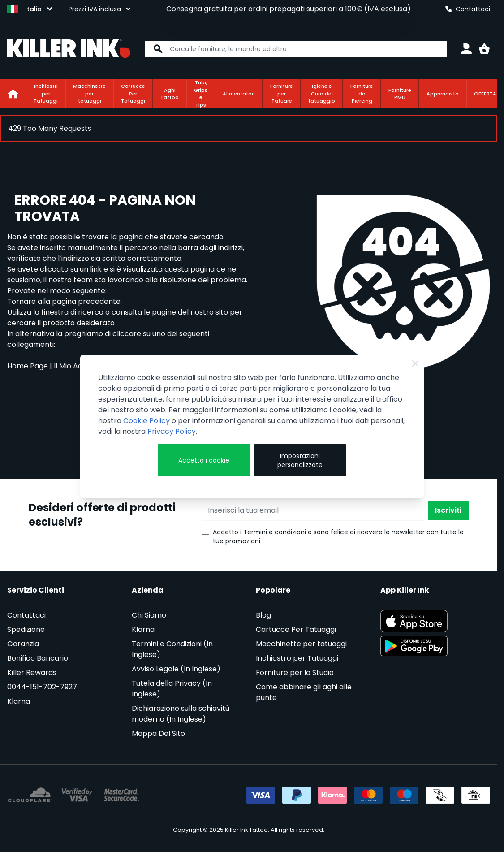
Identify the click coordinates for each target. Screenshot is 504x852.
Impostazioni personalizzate (300, 460)
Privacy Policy (172, 431)
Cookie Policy (146, 421)
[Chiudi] (415, 363)
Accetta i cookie (204, 460)
